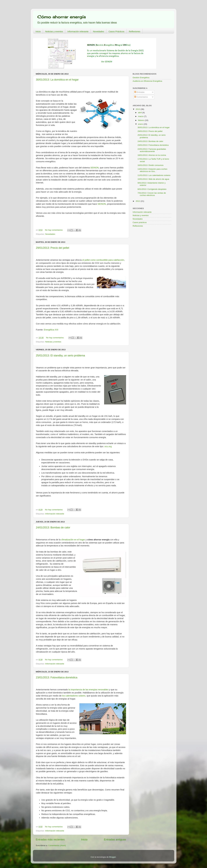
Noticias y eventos (54, 31)
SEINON (94, 168)
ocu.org (108, 446)
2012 (138, 201)
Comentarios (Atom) (57, 845)
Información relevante (78, 31)
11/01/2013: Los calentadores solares (154, 175)
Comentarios (141, 97)
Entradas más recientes (50, 839)
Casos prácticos (140, 222)
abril (140, 113)
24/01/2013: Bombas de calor (53, 528)
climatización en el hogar (73, 540)
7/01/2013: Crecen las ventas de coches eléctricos (152, 194)
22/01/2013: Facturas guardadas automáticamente (152, 150)
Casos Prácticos (116, 31)
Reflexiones (135, 31)
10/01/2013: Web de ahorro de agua (153, 179)
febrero (142, 120)
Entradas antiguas (115, 839)
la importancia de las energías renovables (88, 690)
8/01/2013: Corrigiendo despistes (152, 189)
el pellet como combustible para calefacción (103, 260)
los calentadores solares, (74, 696)
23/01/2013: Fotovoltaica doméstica (57, 677)
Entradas (139, 92)
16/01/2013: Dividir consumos (150, 165)
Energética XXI (51, 330)
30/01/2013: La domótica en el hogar (57, 80)
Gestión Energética (141, 78)
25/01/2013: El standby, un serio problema (61, 356)
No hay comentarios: (54, 230)
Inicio (38, 31)
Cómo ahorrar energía (61, 17)
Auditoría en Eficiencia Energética (147, 81)
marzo (141, 116)
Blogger (113, 857)
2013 (138, 109)
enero (141, 124)
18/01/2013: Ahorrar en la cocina (152, 155)
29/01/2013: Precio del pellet (53, 248)
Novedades (98, 31)
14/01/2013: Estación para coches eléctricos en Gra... (152, 170)
